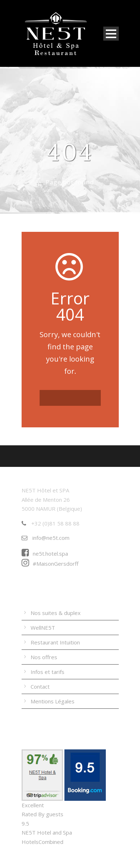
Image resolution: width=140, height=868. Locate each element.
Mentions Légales (53, 701)
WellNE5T (43, 628)
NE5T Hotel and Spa (47, 832)
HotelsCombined (42, 842)
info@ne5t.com (46, 538)
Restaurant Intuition (55, 642)
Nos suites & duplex (56, 613)
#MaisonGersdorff (50, 564)
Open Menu (111, 34)
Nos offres (44, 657)
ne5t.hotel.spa (45, 554)
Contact (40, 686)
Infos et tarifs (48, 672)
